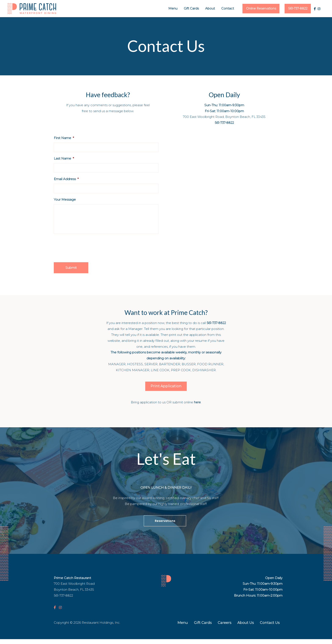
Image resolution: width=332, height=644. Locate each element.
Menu (163, 9)
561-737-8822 (295, 9)
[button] (166, 391)
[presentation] (86, 252)
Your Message (65, 200)
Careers (224, 628)
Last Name (64, 159)
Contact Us (270, 628)
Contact (218, 9)
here (197, 407)
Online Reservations (254, 9)
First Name (64, 139)
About (200, 9)
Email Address (66, 180)
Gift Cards (182, 9)
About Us (246, 628)
